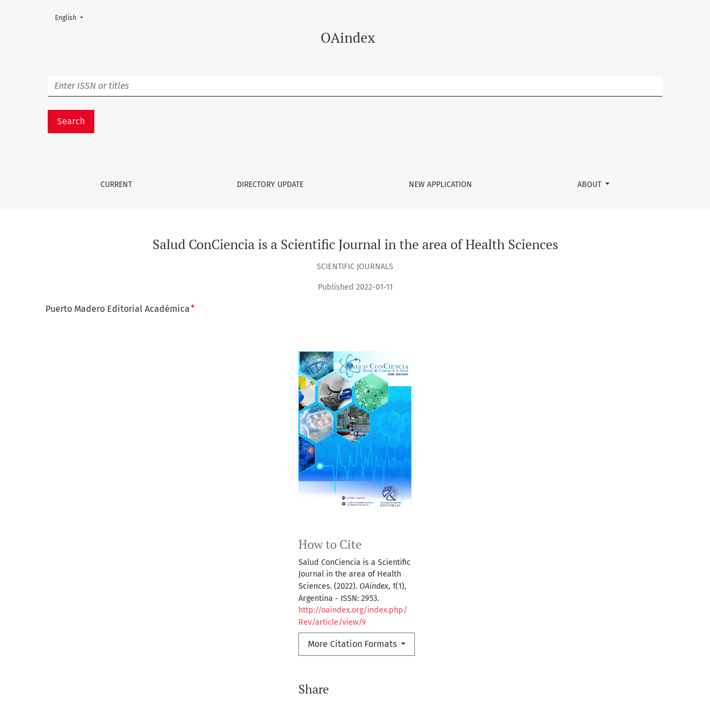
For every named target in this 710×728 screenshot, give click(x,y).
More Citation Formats (353, 644)
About (590, 184)
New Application (440, 184)
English (72, 17)
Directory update (270, 184)
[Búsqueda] (355, 86)
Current (116, 184)
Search (71, 121)
